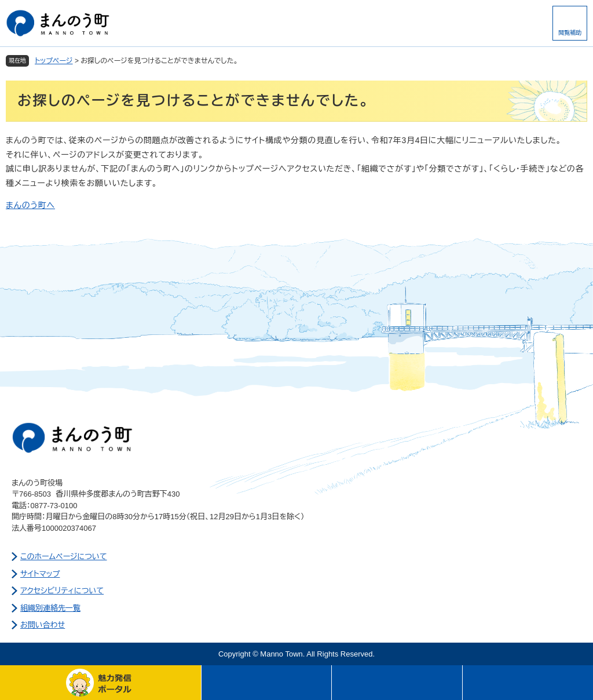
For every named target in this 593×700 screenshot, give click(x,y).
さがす (397, 683)
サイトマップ (40, 574)
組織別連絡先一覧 (50, 608)
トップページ (54, 61)
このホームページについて (64, 557)
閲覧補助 (570, 33)
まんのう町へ (30, 205)
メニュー (267, 683)
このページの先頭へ (528, 683)
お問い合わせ (43, 625)
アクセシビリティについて (62, 591)
